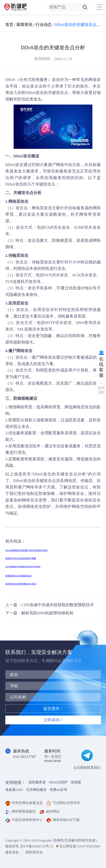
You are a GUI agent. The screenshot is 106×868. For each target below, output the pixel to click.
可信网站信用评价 (63, 803)
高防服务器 (37, 782)
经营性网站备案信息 (24, 803)
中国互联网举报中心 (24, 820)
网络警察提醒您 (21, 811)
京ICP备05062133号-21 (37, 846)
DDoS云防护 (58, 782)
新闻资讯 (24, 25)
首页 (9, 25)
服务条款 (12, 852)
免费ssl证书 (58, 790)
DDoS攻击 (35, 93)
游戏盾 (76, 782)
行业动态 (44, 25)
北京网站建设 (36, 790)
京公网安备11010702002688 (80, 846)
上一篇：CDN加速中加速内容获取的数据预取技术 (50, 605)
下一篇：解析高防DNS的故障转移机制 (39, 613)
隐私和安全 (34, 852)
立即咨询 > (53, 720)
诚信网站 (49, 811)
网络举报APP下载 (63, 820)
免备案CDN (14, 790)
